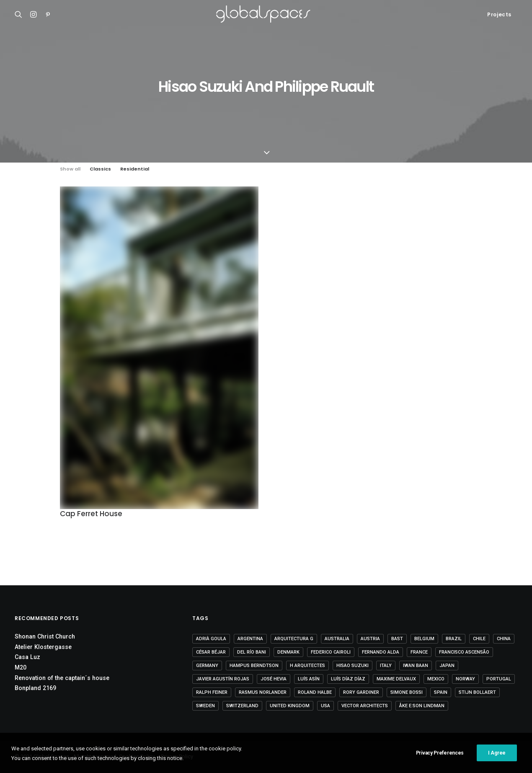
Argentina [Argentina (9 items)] (250, 639)
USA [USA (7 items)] (325, 706)
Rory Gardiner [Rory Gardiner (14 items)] (361, 692)
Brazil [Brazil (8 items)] (454, 639)
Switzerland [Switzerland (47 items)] (242, 706)
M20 (21, 667)
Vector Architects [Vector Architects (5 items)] (365, 706)
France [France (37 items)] (419, 652)
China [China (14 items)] (504, 639)
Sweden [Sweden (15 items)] (205, 706)
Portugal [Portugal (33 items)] (499, 679)
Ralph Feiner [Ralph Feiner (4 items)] (212, 692)
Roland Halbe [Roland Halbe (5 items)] (315, 692)
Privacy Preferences (440, 758)
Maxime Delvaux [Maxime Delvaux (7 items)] (396, 679)
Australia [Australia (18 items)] (337, 639)
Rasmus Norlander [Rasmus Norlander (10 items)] (263, 692)
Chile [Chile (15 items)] (479, 639)
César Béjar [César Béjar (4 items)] (211, 652)
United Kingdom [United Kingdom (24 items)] (290, 706)
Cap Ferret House (91, 514)
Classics (100, 169)
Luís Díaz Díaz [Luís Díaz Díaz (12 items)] (348, 679)
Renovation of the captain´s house (62, 678)
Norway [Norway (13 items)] (465, 679)
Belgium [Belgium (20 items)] (424, 639)
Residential (135, 169)
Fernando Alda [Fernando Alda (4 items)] (381, 652)
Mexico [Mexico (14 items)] (436, 679)
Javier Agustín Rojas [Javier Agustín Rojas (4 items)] (223, 679)
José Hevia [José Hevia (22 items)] (274, 679)
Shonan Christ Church (45, 636)
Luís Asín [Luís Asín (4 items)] (309, 679)
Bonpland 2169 (35, 688)
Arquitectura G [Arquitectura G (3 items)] (294, 639)
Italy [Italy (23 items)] (386, 666)
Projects (499, 14)
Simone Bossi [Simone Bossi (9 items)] (407, 692)
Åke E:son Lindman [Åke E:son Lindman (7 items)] (422, 706)
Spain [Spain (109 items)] (441, 692)
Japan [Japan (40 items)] (447, 666)
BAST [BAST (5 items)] (397, 639)
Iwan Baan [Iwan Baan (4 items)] (416, 666)
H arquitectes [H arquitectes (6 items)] (307, 666)
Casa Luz (27, 657)
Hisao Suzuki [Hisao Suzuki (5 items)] (353, 666)
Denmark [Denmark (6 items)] (288, 652)
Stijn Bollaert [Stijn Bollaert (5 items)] (477, 692)
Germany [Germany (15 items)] (207, 666)
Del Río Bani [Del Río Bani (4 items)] (252, 652)
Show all (70, 169)
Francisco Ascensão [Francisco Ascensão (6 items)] (464, 652)
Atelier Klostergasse (43, 647)
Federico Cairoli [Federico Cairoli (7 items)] (331, 652)
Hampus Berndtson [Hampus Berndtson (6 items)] (254, 666)
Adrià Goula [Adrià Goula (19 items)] (211, 639)
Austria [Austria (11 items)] (370, 639)
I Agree (497, 758)
